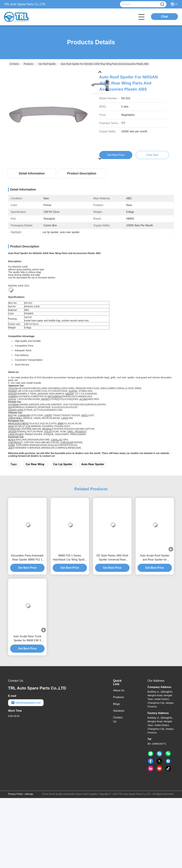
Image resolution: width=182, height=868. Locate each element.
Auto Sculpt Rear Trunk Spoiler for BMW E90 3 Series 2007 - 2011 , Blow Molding (27, 639)
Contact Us (118, 720)
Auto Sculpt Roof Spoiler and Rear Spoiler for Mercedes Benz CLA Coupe (155, 558)
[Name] (162, 4)
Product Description (82, 173)
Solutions (119, 711)
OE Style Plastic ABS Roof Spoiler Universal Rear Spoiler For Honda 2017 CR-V (112, 558)
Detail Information (32, 173)
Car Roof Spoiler (47, 64)
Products (28, 64)
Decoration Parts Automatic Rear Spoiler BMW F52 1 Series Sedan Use (27, 558)
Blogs (116, 704)
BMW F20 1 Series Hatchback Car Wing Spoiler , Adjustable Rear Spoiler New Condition (70, 558)
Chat (164, 17)
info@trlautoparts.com (26, 703)
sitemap (29, 794)
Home (14, 64)
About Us (119, 690)
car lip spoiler (63, 464)
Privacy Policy (15, 794)
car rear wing (35, 464)
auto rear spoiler (93, 464)
